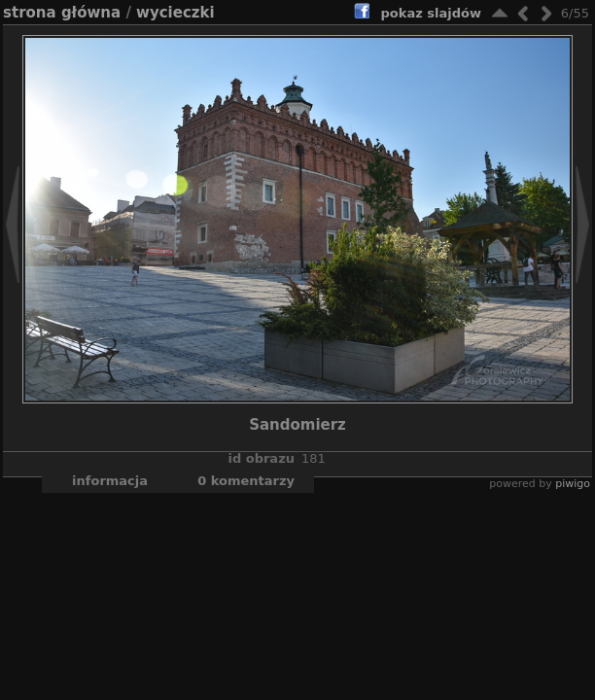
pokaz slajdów (431, 13)
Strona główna (62, 13)
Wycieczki (175, 13)
